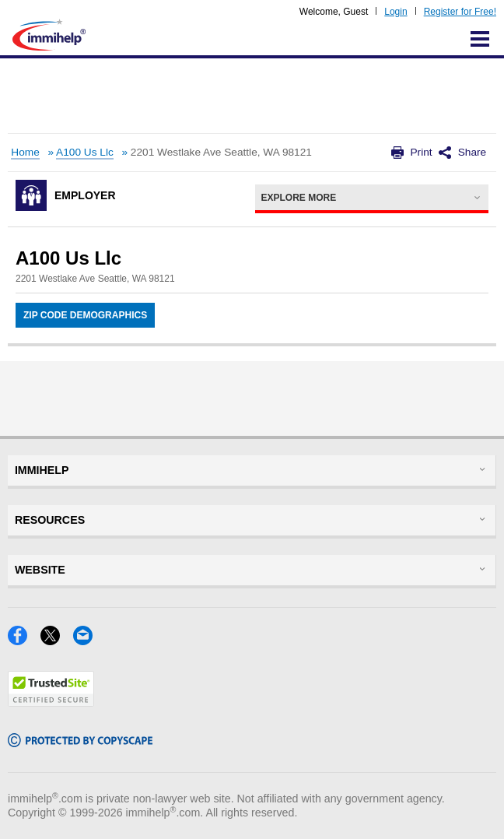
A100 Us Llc (85, 152)
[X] (57, 640)
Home (25, 152)
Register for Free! (460, 12)
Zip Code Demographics (85, 315)
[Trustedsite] (51, 702)
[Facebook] (24, 640)
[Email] (87, 640)
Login (395, 12)
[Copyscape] (80, 742)
